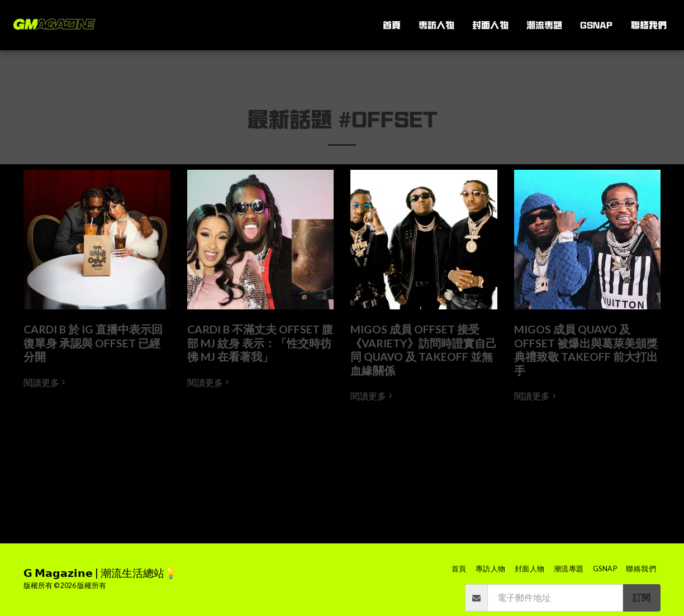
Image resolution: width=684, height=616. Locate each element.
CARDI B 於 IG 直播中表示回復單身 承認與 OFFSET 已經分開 (93, 343)
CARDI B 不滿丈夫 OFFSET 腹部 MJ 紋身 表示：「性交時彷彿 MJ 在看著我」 (260, 343)
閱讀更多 (46, 383)
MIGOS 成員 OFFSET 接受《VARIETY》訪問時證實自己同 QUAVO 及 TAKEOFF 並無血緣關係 (424, 350)
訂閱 (642, 598)
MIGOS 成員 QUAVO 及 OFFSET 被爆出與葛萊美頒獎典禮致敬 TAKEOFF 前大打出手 (586, 350)
